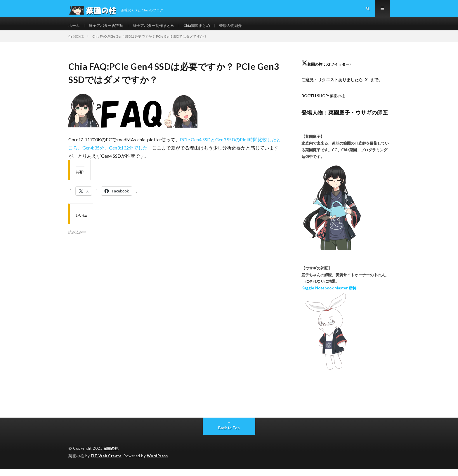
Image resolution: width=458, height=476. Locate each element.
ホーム (74, 29)
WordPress (159, 463)
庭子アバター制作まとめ (159, 29)
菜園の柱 (112, 456)
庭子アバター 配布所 (109, 29)
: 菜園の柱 (325, 103)
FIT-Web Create (107, 463)
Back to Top (229, 435)
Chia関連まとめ (205, 29)
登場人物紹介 (240, 29)
